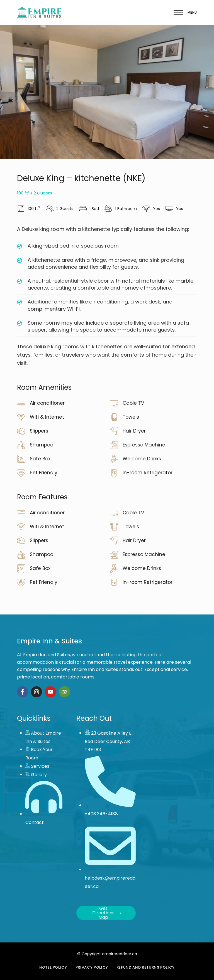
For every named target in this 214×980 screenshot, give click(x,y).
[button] (106, 913)
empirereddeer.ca (120, 954)
